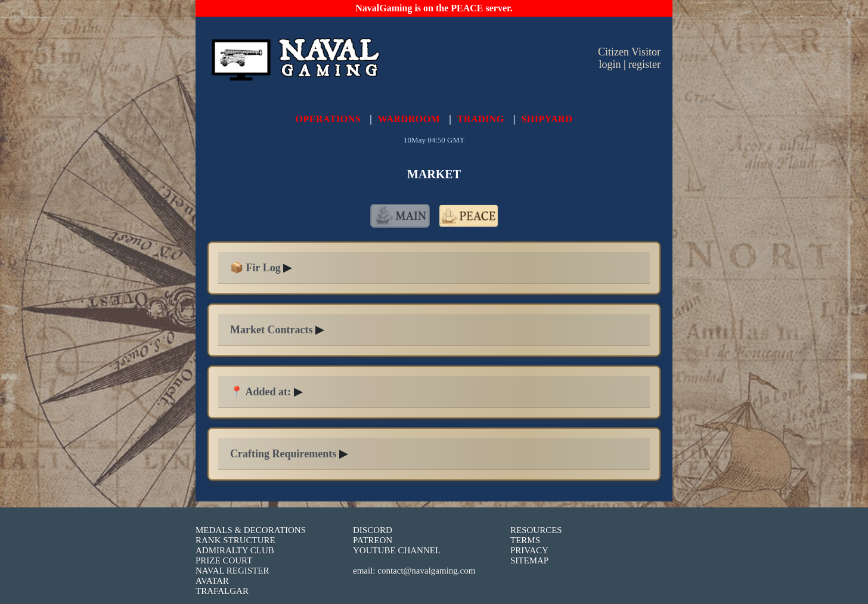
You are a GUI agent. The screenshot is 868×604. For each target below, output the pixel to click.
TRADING (481, 119)
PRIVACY (529, 550)
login (610, 64)
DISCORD (373, 530)
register (644, 64)
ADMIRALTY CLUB (235, 550)
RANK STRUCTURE (235, 540)
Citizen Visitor (629, 52)
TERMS (525, 540)
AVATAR (212, 581)
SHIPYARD (547, 119)
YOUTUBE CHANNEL (397, 550)
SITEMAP (529, 560)
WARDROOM (409, 119)
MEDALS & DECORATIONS (251, 530)
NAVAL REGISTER (232, 571)
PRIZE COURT (224, 560)
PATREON (373, 540)
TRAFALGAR (222, 591)
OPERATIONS (328, 119)
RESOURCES (536, 530)
